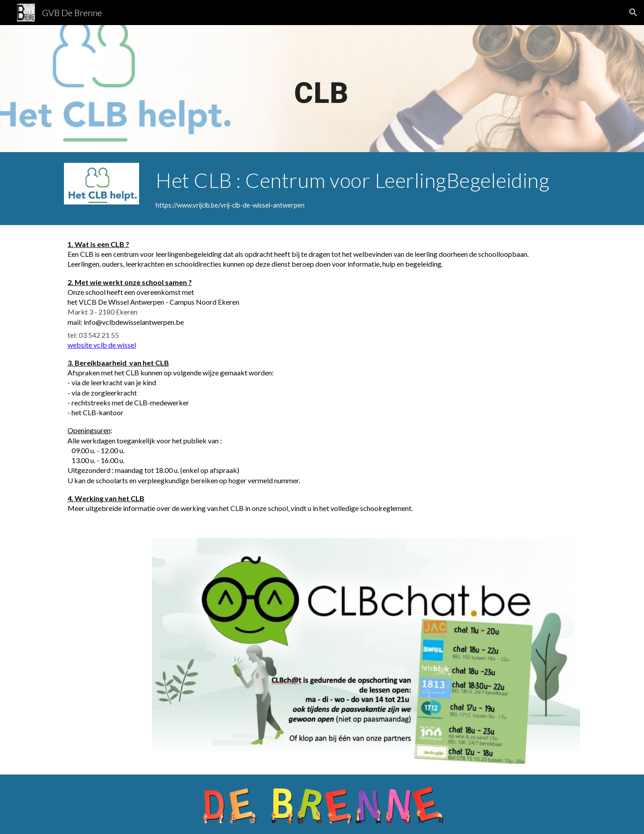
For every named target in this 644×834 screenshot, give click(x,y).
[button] (633, 13)
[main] (322, 89)
